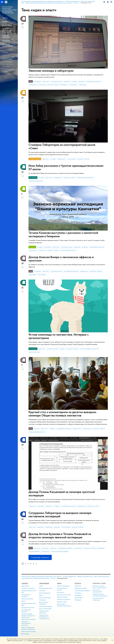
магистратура (73, 85)
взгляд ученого (33, 85)
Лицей (41, 586)
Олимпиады (42, 591)
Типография (78, 593)
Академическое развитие (64, 599)
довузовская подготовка (36, 181)
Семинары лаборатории (6, 36)
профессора (49, 506)
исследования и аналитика (93, 81)
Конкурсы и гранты (62, 602)
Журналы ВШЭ (79, 598)
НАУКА (59, 583)
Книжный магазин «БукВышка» (82, 591)
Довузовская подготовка (46, 588)
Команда (5, 22)
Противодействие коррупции (26, 611)
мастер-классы (72, 159)
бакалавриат (64, 85)
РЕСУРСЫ (78, 583)
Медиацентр (78, 595)
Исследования (7, 25)
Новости (5, 18)
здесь (99, 639)
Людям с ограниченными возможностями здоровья (28, 628)
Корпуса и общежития (27, 599)
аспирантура (82, 85)
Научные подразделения (63, 586)
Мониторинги (61, 592)
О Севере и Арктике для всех (8, 45)
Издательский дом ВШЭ (81, 588)
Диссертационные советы (64, 595)
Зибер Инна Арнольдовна (8, 58)
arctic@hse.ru (10, 62)
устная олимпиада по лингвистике (89, 349)
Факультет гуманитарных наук (85, 576)
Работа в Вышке (25, 634)
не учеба (53, 159)
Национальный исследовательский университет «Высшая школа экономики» (41, 576)
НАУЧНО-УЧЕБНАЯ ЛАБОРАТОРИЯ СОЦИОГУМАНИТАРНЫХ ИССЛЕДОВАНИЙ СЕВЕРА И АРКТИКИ (9, 10)
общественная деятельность (85, 178)
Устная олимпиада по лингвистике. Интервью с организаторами (59, 336)
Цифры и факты (25, 586)
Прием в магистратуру (45, 598)
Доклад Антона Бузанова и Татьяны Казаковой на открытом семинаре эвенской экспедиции (60, 536)
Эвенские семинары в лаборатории (51, 71)
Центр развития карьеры (46, 606)
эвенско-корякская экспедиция (60, 551)
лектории (41, 178)
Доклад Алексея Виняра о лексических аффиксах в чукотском (61, 259)
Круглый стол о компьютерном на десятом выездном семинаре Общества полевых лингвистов (62, 414)
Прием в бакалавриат (45, 593)
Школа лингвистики (34, 352)
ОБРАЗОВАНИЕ (44, 583)
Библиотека (78, 586)
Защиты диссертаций (62, 597)
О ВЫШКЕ (25, 583)
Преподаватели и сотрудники (26, 595)
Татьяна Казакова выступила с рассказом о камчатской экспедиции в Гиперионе (63, 234)
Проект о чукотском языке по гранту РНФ (7, 30)
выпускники (67, 81)
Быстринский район (35, 551)
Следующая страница (40, 557)
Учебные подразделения (69, 576)
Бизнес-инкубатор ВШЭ (45, 609)
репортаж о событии (53, 85)
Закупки (23, 601)
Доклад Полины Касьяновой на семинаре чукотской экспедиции (62, 494)
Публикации (78, 600)
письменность (46, 551)
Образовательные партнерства (44, 612)
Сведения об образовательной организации (26, 623)
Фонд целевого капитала (28, 607)
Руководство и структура (28, 588)
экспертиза (42, 85)
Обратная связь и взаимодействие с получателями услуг (44, 617)
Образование (6, 41)
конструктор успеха (56, 81)
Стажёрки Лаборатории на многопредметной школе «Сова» (62, 146)
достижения (37, 81)
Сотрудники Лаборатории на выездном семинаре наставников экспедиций (60, 515)
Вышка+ (41, 595)
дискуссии (82, 81)
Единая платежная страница (28, 631)
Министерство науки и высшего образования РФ (99, 587)
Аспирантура (42, 600)
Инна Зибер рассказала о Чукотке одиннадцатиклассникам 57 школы (66, 167)
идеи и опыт (46, 81)
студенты (74, 81)
